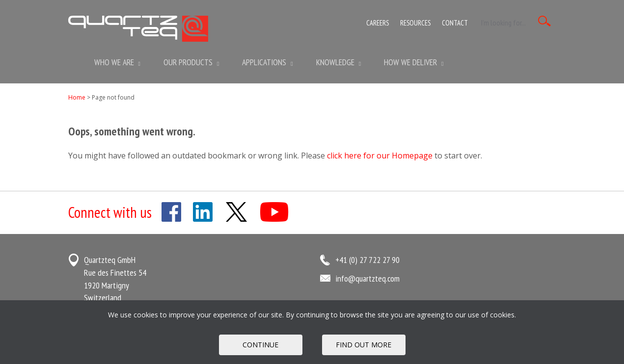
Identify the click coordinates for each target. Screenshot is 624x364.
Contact (455, 23)
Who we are (117, 62)
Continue (260, 345)
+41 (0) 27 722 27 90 (367, 260)
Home (77, 97)
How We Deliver (414, 62)
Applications (267, 62)
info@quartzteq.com (367, 278)
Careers (378, 23)
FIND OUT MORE (364, 345)
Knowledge (339, 62)
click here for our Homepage (380, 156)
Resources (415, 23)
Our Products (191, 62)
